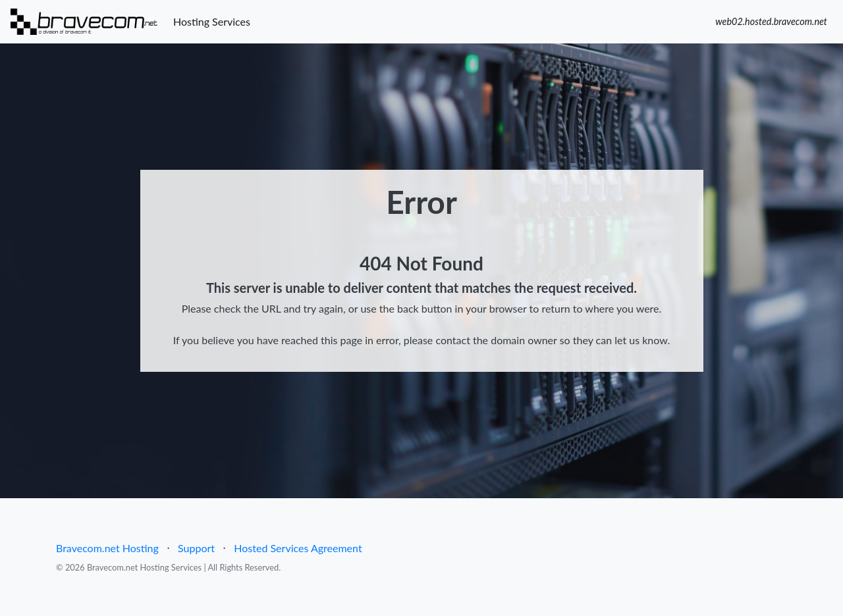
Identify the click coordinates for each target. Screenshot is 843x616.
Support (196, 548)
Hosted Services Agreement (298, 548)
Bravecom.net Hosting (107, 548)
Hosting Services (214, 20)
